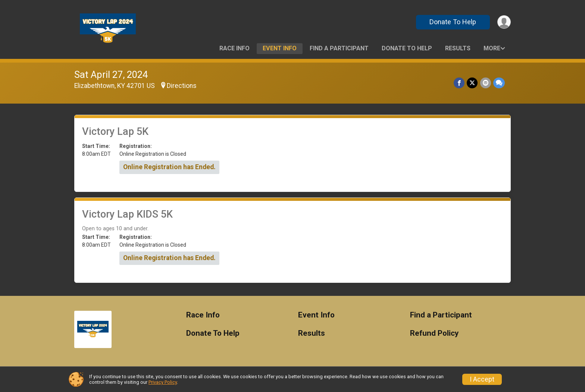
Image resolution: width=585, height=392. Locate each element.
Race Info (234, 48)
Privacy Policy (163, 382)
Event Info (280, 48)
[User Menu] (504, 22)
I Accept (482, 379)
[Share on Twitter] (473, 83)
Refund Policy (434, 333)
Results (458, 48)
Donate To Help (453, 22)
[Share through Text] (499, 83)
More (492, 48)
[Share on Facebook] (459, 83)
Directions (182, 86)
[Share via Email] (486, 83)
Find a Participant (339, 48)
